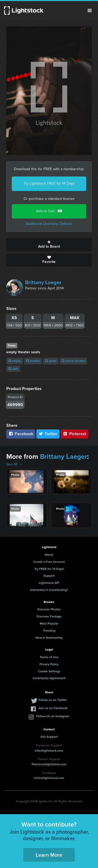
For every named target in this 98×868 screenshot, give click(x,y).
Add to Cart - (49, 211)
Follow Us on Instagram (53, 716)
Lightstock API (49, 583)
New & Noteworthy (49, 638)
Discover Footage (49, 616)
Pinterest (74, 434)
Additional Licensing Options (49, 224)
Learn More (49, 855)
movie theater (73, 361)
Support (49, 576)
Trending (49, 631)
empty (15, 361)
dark (13, 369)
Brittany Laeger (43, 282)
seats (51, 361)
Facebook (21, 434)
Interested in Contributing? (49, 590)
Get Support (49, 737)
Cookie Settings (49, 671)
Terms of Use (49, 657)
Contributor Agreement (49, 678)
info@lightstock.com (49, 751)
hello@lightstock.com (49, 778)
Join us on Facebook (53, 708)
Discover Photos (49, 609)
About (49, 555)
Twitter (48, 434)
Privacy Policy (49, 664)
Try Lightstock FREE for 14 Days (49, 183)
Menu (90, 11)
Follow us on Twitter (53, 700)
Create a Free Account (49, 562)
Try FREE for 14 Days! (49, 569)
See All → (14, 464)
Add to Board (49, 245)
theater (33, 361)
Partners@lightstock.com (49, 764)
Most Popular (49, 623)
